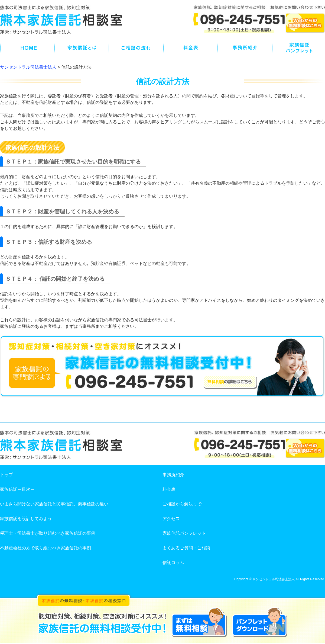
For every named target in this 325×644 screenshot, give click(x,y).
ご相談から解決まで (182, 504)
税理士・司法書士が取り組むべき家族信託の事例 (48, 533)
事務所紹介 (173, 475)
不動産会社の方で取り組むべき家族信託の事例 (45, 548)
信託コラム (173, 563)
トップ (6, 475)
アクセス (171, 519)
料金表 (169, 489)
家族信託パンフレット (184, 533)
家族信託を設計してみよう (26, 519)
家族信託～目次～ (17, 489)
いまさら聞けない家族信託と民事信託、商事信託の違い (54, 504)
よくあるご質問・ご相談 (186, 548)
